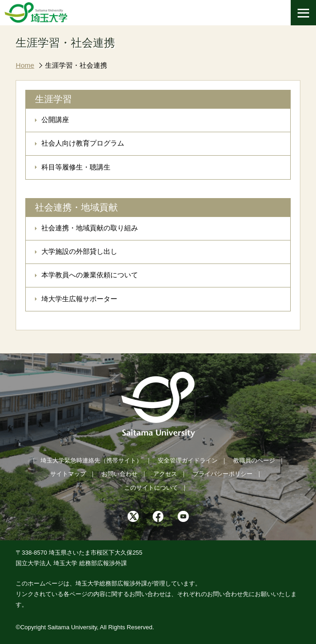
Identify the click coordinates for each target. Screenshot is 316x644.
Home (25, 65)
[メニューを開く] (303, 13)
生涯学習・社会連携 (76, 65)
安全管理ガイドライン (188, 460)
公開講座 (55, 120)
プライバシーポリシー (223, 474)
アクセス (165, 474)
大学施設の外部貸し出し (79, 251)
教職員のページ (254, 460)
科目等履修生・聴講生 (76, 167)
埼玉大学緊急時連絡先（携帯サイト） (91, 460)
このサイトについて (151, 488)
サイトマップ (68, 474)
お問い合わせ (120, 474)
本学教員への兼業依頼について (90, 275)
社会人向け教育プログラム (83, 143)
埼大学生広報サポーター (79, 299)
